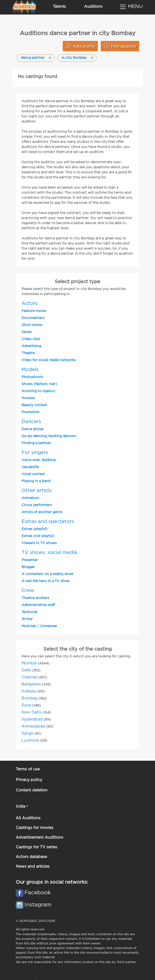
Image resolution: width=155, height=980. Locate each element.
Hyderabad (32, 719)
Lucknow (30, 741)
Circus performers (37, 505)
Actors (30, 304)
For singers (35, 453)
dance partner (33, 58)
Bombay (30, 698)
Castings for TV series (36, 847)
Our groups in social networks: (52, 882)
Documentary (33, 318)
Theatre (28, 353)
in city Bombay (74, 58)
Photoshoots (32, 377)
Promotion (31, 412)
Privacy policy (29, 780)
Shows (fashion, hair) (39, 384)
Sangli (27, 733)
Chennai (29, 677)
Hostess (28, 398)
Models (30, 370)
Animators (30, 498)
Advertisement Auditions (39, 838)
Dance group (32, 429)
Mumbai (29, 663)
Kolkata (29, 691)
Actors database (31, 857)
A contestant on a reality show (47, 574)
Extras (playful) (35, 529)
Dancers (31, 422)
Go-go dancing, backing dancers (49, 436)
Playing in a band (36, 481)
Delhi (26, 670)
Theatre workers (35, 598)
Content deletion (32, 790)
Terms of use (28, 769)
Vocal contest (33, 474)
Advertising (31, 346)
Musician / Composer (39, 626)
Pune (26, 705)
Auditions (93, 7)
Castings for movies (35, 828)
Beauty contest (34, 405)
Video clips (31, 339)
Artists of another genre (42, 512)
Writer (27, 619)
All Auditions (28, 818)
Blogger (28, 567)
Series (27, 332)
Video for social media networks (49, 360)
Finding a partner (36, 443)
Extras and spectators (48, 522)
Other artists (37, 491)
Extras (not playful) (38, 536)
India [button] (20, 807)
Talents (59, 7)
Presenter (30, 560)
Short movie (32, 325)
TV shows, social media (49, 553)
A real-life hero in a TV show (46, 581)
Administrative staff (38, 605)
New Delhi (31, 712)
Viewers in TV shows (39, 543)
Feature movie (34, 311)
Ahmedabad (33, 726)
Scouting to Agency (38, 391)
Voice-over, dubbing (39, 460)
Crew (28, 591)
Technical (29, 612)
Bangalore (31, 684)
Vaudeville (30, 467)
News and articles (33, 867)
